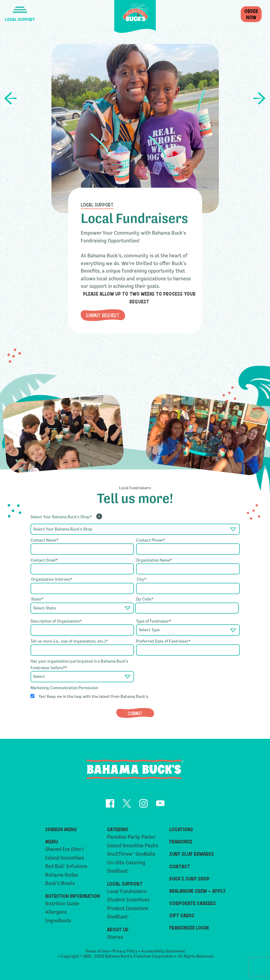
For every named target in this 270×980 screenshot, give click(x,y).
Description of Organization (56, 621)
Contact (180, 866)
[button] (20, 11)
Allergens (56, 912)
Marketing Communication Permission (64, 688)
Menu (51, 841)
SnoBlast (118, 871)
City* (142, 579)
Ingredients (58, 921)
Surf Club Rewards (192, 854)
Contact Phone (151, 540)
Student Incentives (10, 98)
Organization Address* (52, 579)
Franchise (181, 841)
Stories (115, 937)
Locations (181, 829)
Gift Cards (182, 915)
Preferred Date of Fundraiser (163, 641)
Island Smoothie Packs (132, 846)
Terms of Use (97, 951)
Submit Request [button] (103, 315)
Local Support (97, 204)
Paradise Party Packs (132, 837)
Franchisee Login (189, 927)
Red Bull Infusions (66, 866)
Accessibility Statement (163, 951)
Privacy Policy (125, 951)
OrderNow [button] (251, 14)
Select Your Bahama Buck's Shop (61, 517)
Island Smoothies (65, 858)
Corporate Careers (193, 903)
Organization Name (154, 560)
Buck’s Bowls (60, 883)
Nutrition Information (73, 896)
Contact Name (45, 540)
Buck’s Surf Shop (189, 878)
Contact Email (44, 560)
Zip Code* (145, 599)
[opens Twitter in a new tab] (127, 804)
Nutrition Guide (62, 904)
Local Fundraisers (127, 891)
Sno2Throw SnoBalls (131, 854)
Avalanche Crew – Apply (197, 891)
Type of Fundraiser (154, 621)
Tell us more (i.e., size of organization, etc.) (69, 641)
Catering (118, 829)
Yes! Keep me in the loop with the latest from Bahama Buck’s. (94, 696)
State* (37, 599)
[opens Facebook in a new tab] (110, 804)
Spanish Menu (61, 829)
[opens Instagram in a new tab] (144, 804)
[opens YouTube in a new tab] (160, 804)
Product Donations (260, 98)
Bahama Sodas (62, 875)
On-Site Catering (126, 863)
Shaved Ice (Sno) (64, 849)
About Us (118, 929)
